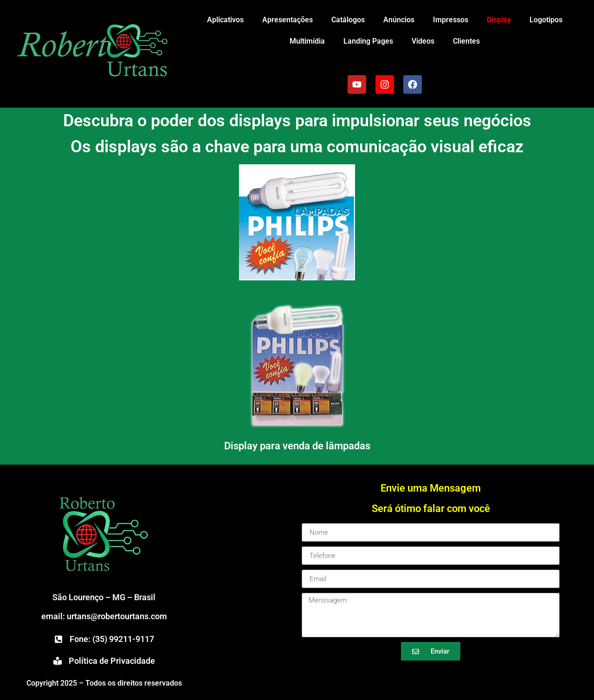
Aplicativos (225, 20)
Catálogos (348, 20)
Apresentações (287, 20)
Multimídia (307, 41)
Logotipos (546, 20)
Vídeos (423, 41)
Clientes (466, 41)
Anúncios (399, 20)
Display (499, 20)
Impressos (451, 20)
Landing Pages (368, 41)
